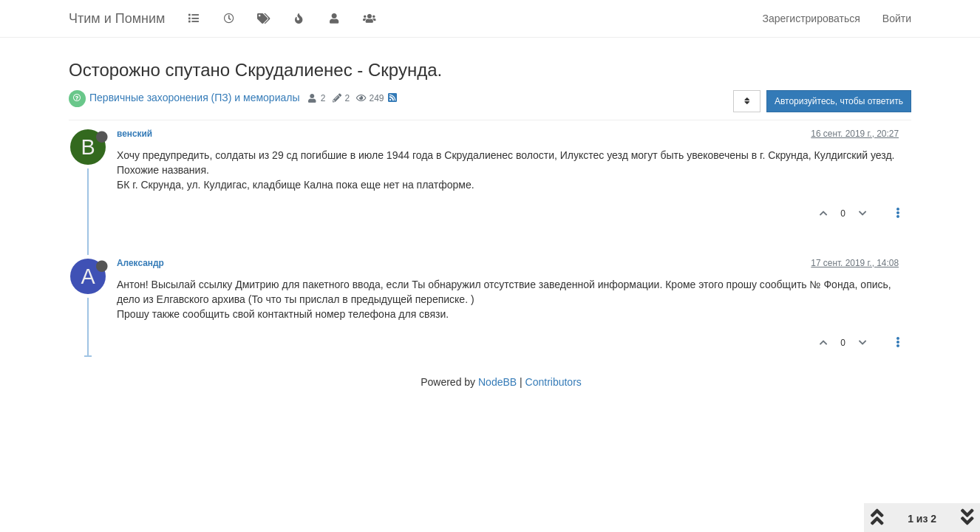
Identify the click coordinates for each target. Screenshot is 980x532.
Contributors (554, 382)
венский (135, 134)
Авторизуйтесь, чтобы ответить (839, 101)
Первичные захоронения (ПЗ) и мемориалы (195, 98)
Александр (140, 263)
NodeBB (497, 382)
